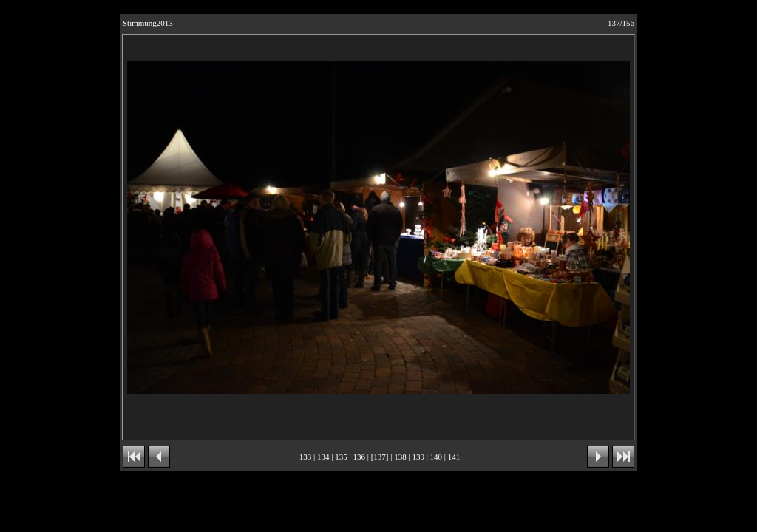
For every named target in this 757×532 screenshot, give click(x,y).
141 (454, 457)
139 (418, 457)
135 (341, 457)
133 (306, 457)
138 (400, 457)
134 (323, 457)
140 (437, 457)
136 (359, 457)
